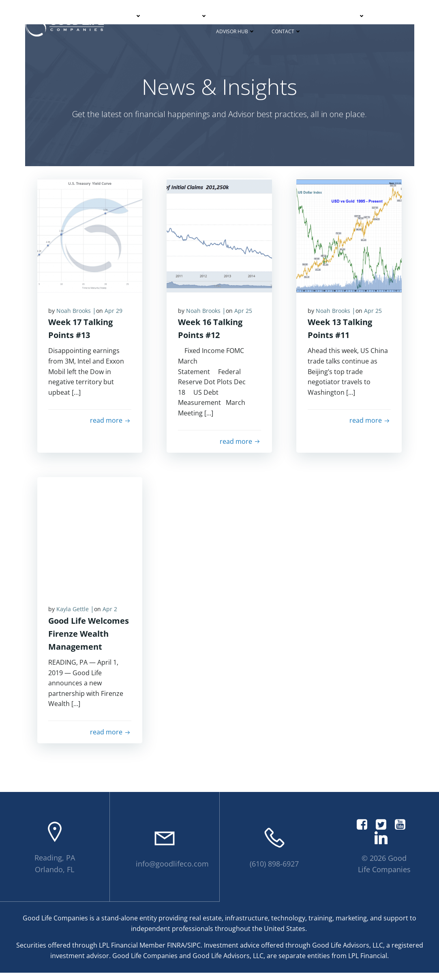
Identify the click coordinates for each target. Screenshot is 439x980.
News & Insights (296, 16)
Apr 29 (115, 315)
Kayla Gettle (74, 615)
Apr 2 (111, 615)
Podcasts (349, 16)
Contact (287, 31)
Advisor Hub (236, 31)
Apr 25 (244, 315)
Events (391, 16)
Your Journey (242, 16)
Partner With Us (183, 16)
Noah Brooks (75, 315)
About (130, 16)
